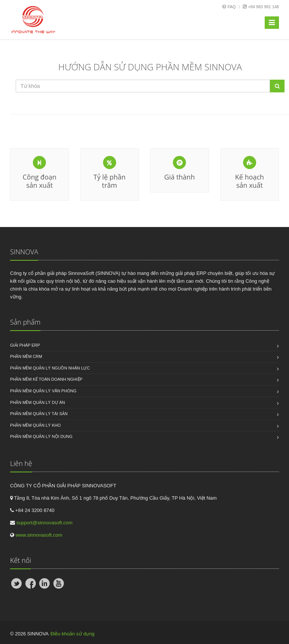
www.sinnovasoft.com (39, 535)
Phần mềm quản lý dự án (38, 402)
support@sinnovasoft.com (45, 523)
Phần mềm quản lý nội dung (41, 436)
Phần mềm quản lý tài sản (39, 414)
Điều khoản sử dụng (72, 634)
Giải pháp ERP (25, 345)
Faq (231, 7)
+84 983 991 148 (263, 7)
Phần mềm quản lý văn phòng (43, 391)
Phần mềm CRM (26, 356)
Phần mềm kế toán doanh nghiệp (46, 379)
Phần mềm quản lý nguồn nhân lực (50, 368)
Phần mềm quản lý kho (35, 425)
